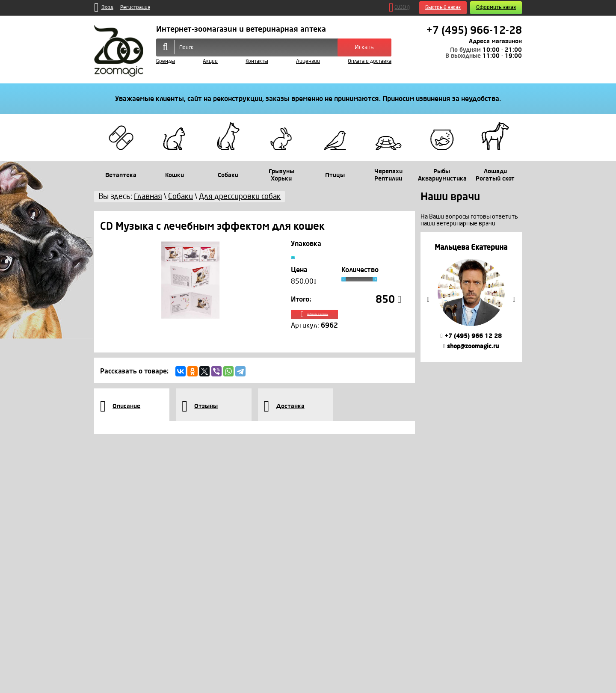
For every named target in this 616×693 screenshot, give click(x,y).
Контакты (257, 61)
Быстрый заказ (443, 7)
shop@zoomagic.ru (471, 346)
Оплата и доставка (370, 61)
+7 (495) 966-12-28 (474, 30)
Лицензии (308, 61)
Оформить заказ (496, 7)
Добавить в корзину (346, 324)
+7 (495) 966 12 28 (471, 336)
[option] (471, 297)
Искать (364, 47)
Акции (210, 61)
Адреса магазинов (495, 41)
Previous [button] (428, 299)
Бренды (166, 61)
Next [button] (514, 299)
